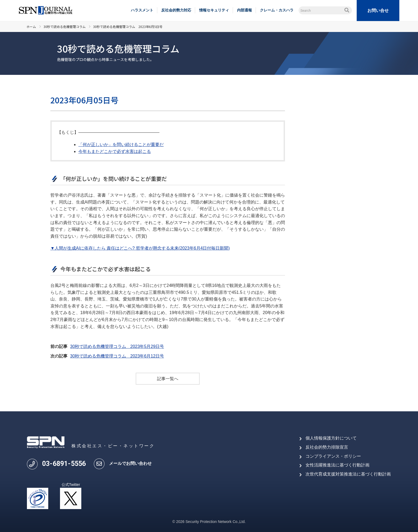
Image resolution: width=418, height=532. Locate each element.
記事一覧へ (168, 379)
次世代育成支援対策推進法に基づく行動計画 (348, 474)
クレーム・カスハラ (277, 10)
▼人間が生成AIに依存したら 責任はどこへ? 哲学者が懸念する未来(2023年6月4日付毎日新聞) (140, 248)
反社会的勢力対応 (176, 10)
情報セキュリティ (214, 10)
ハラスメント (142, 10)
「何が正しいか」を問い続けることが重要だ (121, 145)
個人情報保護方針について (331, 438)
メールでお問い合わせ (130, 463)
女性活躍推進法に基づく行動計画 (337, 465)
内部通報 (244, 10)
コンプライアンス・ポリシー (333, 456)
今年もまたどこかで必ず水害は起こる (115, 151)
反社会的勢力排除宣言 (327, 447)
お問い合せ (378, 11)
